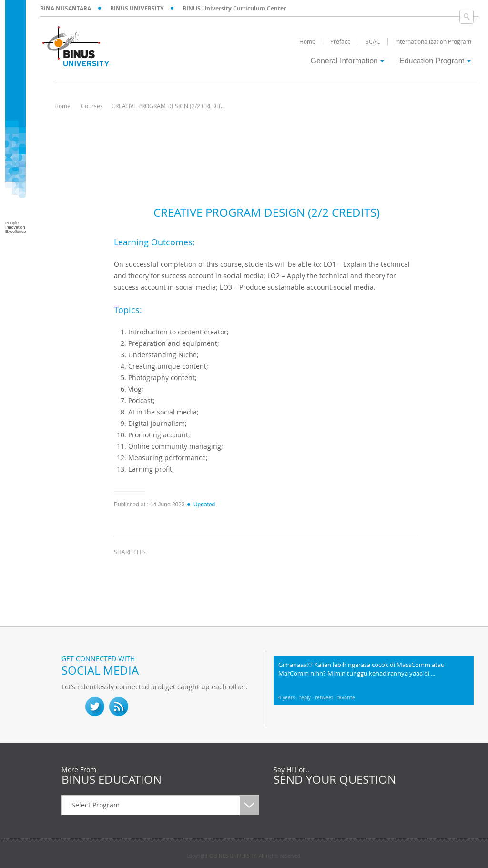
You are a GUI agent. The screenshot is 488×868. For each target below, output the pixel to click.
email (195, 569)
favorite (346, 698)
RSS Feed (119, 707)
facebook (123, 569)
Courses (92, 106)
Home (62, 106)
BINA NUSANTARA (66, 8)
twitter (147, 569)
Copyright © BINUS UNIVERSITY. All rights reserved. (244, 856)
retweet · (326, 698)
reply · (307, 698)
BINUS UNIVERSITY (137, 8)
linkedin (171, 569)
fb (71, 707)
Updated (201, 505)
